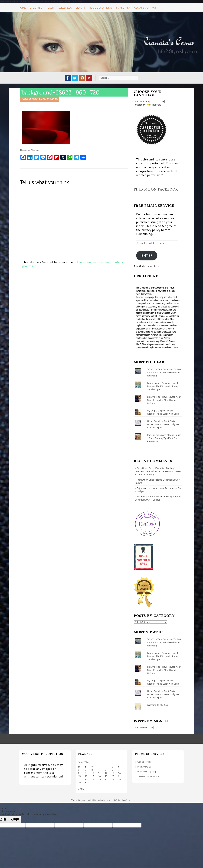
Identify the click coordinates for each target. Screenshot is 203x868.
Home (22, 8)
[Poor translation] (15, 819)
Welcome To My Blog (158, 705)
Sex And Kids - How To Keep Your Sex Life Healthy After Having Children (164, 400)
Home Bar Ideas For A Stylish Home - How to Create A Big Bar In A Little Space (163, 424)
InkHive (94, 800)
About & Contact (145, 8)
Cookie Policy (144, 762)
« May (81, 789)
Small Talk (123, 8)
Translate (154, 105)
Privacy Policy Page (147, 772)
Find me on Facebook (156, 189)
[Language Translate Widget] (149, 102)
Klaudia (54, 99)
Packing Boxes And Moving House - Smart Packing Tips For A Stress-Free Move (164, 438)
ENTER (147, 255)
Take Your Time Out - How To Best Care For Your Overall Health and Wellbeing (164, 373)
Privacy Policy (144, 767)
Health (50, 8)
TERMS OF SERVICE (148, 777)
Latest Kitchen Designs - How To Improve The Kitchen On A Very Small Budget (163, 386)
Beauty (80, 8)
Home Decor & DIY (101, 8)
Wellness (65, 8)
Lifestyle (36, 8)
